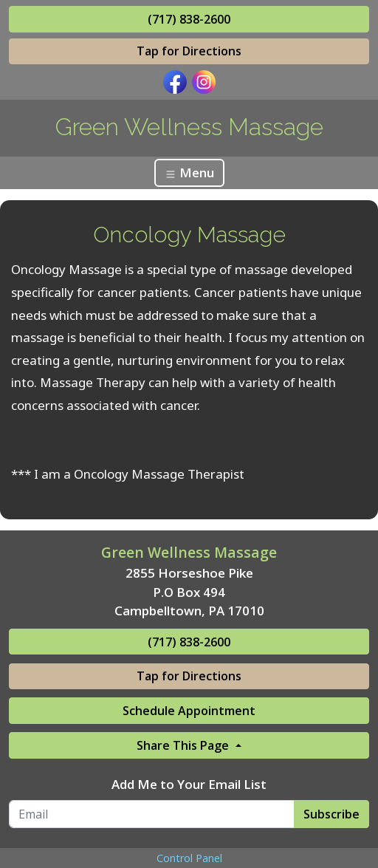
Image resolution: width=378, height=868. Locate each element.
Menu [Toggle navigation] (189, 172)
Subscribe (331, 814)
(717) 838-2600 (189, 19)
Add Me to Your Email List (189, 784)
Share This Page (184, 745)
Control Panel (189, 858)
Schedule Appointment (189, 711)
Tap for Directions (189, 51)
